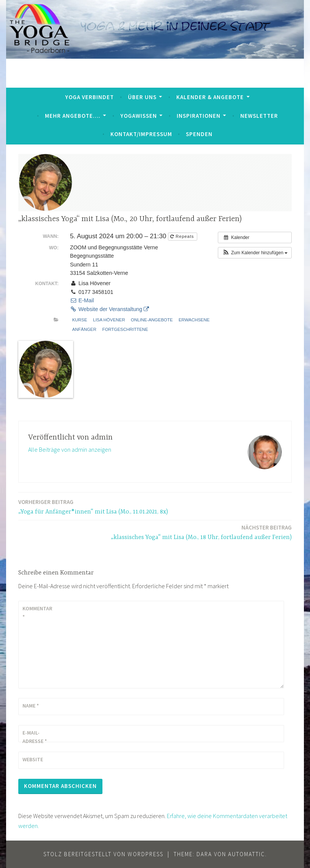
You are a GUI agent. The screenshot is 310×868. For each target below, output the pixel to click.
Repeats (183, 236)
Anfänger (84, 329)
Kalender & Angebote (210, 97)
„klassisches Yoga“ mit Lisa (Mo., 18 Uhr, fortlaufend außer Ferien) (201, 532)
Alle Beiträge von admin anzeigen (70, 449)
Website (33, 759)
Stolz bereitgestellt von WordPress (103, 854)
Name (31, 706)
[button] (255, 253)
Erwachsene (194, 320)
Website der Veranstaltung (110, 309)
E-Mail (82, 300)
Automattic (247, 854)
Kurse (79, 320)
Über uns (142, 97)
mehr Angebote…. (73, 116)
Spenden (199, 134)
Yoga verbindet (89, 97)
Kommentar (37, 613)
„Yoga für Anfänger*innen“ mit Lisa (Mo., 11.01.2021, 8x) (93, 506)
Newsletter (259, 116)
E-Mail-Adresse (35, 737)
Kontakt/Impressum (141, 134)
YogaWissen (139, 116)
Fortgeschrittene (125, 329)
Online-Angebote (152, 320)
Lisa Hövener (109, 320)
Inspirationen (199, 116)
